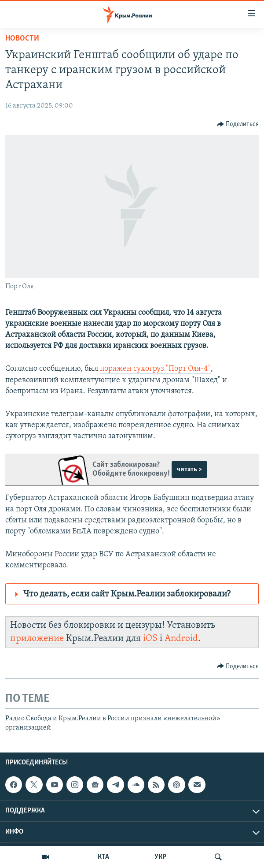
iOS (150, 639)
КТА (103, 857)
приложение (37, 639)
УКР (160, 857)
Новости (22, 39)
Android (181, 639)
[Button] (238, 124)
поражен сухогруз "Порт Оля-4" (155, 369)
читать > (189, 469)
